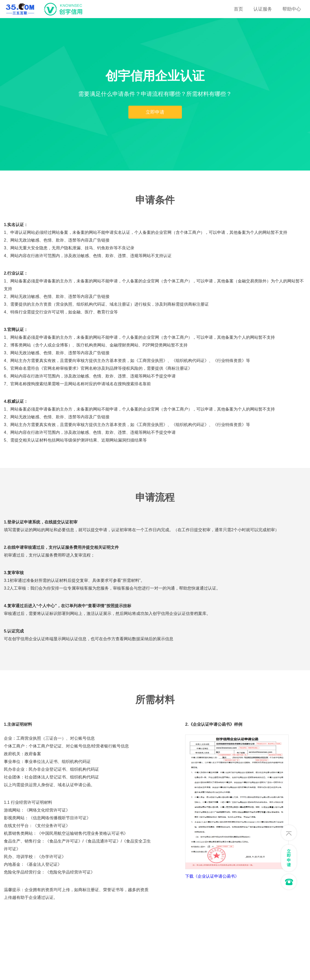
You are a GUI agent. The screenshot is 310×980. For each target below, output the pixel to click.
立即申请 (155, 112)
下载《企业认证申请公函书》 (212, 876)
